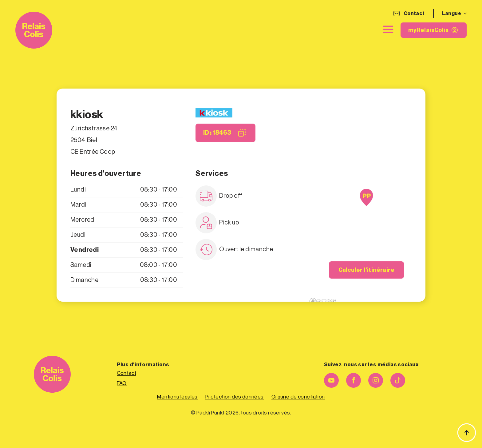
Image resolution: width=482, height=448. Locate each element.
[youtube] (331, 380)
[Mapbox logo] (323, 301)
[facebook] (354, 380)
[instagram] (376, 380)
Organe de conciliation (298, 397)
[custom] (398, 380)
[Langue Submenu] (464, 14)
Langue (452, 14)
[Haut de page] (467, 433)
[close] (388, 30)
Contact (414, 14)
